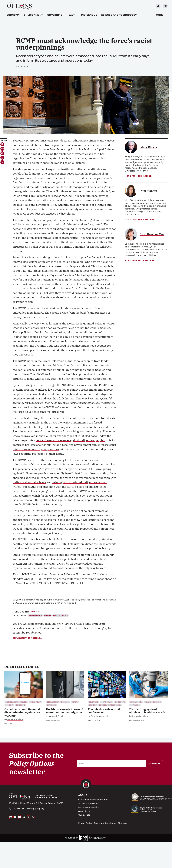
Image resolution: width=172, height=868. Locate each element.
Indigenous (89, 15)
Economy (13, 15)
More (160, 15)
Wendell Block (56, 716)
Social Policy (36, 702)
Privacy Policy (85, 823)
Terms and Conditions (105, 823)
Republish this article (27, 638)
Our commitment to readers (93, 800)
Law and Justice (60, 616)
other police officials (86, 140)
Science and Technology (119, 15)
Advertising (84, 811)
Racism (36, 612)
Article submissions (89, 803)
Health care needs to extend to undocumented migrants (65, 711)
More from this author (140, 176)
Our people (84, 815)
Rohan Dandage (140, 716)
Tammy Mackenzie (100, 716)
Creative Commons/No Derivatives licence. (66, 628)
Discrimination (35, 616)
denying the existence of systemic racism (69, 154)
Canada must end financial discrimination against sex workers (22, 712)
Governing (55, 15)
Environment (33, 15)
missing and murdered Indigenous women (80, 482)
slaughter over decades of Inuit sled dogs (70, 436)
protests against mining (40, 445)
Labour (48, 616)
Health (72, 15)
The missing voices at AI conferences (104, 711)
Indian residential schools (29, 482)
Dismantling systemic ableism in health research (147, 711)
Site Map (122, 823)
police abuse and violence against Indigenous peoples (70, 440)
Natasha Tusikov (15, 719)
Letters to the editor (89, 807)
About (83, 795)
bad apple (77, 262)
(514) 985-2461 (18, 809)
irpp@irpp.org (37, 809)
